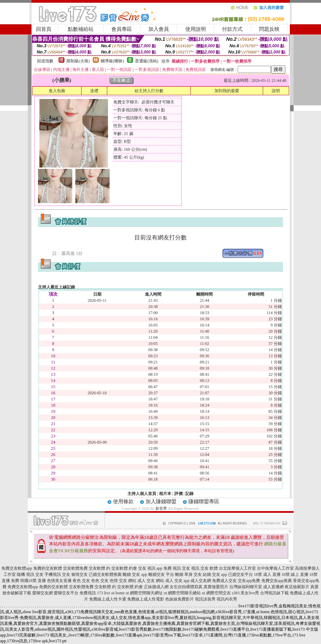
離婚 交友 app (135, 574)
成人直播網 (273, 587)
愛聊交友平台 (66, 593)
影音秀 (161, 508)
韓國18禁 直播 (33, 581)
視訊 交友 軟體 (205, 568)
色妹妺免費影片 (180, 599)
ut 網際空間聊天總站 (182, 593)
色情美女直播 (59, 581)
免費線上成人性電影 (146, 599)
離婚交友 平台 (161, 574)
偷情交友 (79, 574)
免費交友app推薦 (277, 581)
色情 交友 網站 (123, 581)
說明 (276, 91)
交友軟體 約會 (124, 568)
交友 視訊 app (150, 568)
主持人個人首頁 (142, 494)
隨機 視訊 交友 (30, 574)
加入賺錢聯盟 (161, 501)
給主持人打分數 (149, 91)
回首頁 (44, 29)
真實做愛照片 (216, 587)
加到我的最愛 (227, 91)
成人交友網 (201, 581)
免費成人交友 (224, 581)
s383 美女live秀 (246, 593)
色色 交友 (100, 581)
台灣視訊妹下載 (274, 593)
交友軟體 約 (100, 568)
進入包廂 (57, 91)
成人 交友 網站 (151, 581)
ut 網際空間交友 (216, 593)
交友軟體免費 (75, 568)
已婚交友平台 (240, 574)
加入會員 (159, 29)
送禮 (94, 91)
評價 (178, 494)
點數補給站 (81, 29)
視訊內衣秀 (227, 599)
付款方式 (232, 29)
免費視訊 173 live (95, 593)
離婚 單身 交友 (188, 574)
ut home (118, 593)
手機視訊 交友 (57, 574)
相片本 (165, 494)
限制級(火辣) (78, 61)
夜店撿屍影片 (297, 587)
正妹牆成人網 (156, 587)
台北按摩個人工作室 (237, 568)
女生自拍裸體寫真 (186, 587)
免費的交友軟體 (48, 568)
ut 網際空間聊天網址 (144, 593)
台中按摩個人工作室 (275, 568)
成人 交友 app (177, 581)
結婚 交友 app (215, 574)
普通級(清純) (147, 61)
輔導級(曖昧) (112, 61)
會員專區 (122, 29)
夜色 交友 (81, 581)
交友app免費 (249, 581)
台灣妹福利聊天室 (246, 587)
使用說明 (196, 29)
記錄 (189, 494)
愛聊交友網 (42, 593)
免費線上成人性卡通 (108, 599)
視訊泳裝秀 (205, 599)
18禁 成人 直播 (267, 574)
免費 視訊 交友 (177, 568)
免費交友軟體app (17, 568)
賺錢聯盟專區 (204, 501)
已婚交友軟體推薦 (105, 574)
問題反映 (269, 29)
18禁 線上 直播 (295, 574)
